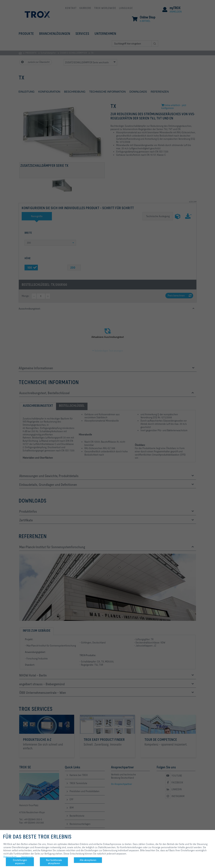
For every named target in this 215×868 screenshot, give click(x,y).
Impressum (27, 857)
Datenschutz (10, 857)
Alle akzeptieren (88, 860)
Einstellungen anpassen (20, 862)
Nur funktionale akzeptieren (54, 862)
